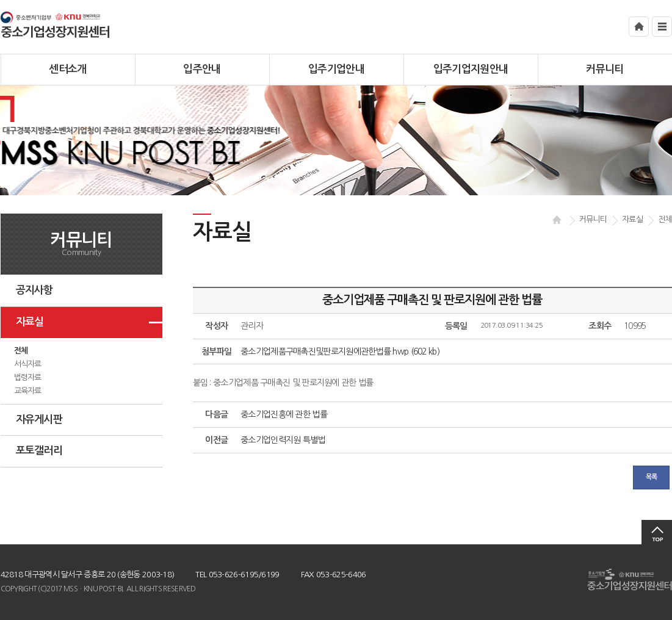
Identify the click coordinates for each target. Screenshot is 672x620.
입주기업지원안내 (471, 69)
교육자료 (28, 391)
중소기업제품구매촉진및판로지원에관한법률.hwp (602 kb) (340, 351)
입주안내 (202, 69)
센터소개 (67, 69)
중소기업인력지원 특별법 (283, 440)
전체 (21, 351)
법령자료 (28, 377)
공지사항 (34, 290)
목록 (652, 477)
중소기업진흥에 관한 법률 (284, 414)
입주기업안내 (336, 69)
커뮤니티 (605, 69)
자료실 (30, 322)
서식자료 (28, 364)
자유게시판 (39, 420)
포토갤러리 (39, 451)
